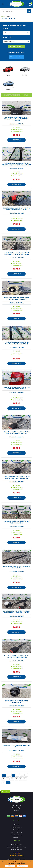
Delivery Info (17, 830)
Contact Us (16, 838)
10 (25, 779)
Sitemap (16, 811)
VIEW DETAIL (17, 140)
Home (3, 16)
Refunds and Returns (16, 835)
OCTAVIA (25, 75)
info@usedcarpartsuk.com (17, 856)
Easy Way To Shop (16, 832)
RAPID (8, 89)
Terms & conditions (16, 805)
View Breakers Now (17, 57)
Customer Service (16, 827)
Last (8, 783)
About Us (16, 825)
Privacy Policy (16, 808)
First (4, 775)
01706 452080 (16, 853)
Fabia (8, 75)
